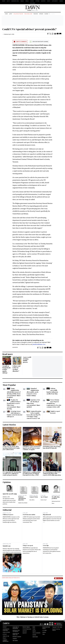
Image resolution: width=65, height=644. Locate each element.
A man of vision (34, 497)
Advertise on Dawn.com (16, 634)
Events (49, 1)
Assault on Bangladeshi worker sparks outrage (6, 369)
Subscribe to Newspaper (16, 628)
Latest (11, 14)
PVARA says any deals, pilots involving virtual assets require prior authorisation (11, 448)
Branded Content (17, 637)
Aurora (32, 1)
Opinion (41, 14)
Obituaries (32, 3)
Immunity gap (7, 546)
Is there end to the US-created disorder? (17, 369)
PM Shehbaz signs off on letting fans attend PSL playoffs (52, 447)
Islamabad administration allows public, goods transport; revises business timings (33, 392)
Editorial (7, 510)
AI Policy (5, 634)
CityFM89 (37, 1)
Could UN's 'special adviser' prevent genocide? (29, 29)
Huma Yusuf (44, 500)
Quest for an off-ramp (10, 494)
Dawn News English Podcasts (11, 578)
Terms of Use (6, 636)
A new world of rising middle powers (27, 360)
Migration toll (47, 515)
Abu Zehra (32, 500)
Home (6, 14)
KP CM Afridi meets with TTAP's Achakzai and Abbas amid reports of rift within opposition (52, 474)
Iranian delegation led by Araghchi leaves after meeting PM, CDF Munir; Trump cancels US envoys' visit (34, 415)
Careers (61, 1)
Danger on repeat (28, 545)
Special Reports (36, 633)
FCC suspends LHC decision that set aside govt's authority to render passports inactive (12, 474)
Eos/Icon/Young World (46, 628)
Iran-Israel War (28, 14)
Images (22, 1)
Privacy (5, 638)
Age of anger (44, 497)
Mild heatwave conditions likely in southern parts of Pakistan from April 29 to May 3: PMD (32, 474)
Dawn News (35, 637)
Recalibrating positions (56, 498)
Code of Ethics (6, 632)
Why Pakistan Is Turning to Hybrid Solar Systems (33, 617)
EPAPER (4, 1)
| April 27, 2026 (32, 10)
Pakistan (36, 14)
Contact (5, 627)
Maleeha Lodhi (6, 497)
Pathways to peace (8, 515)
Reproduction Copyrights (16, 631)
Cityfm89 (44, 630)
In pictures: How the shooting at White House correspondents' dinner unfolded (33, 403)
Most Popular (9, 385)
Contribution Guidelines (6, 630)
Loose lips (46, 545)
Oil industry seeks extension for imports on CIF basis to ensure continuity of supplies (32, 448)
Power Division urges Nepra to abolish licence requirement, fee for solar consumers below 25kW (54, 403)
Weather (25, 631)
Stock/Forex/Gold (27, 629)
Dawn (34, 627)
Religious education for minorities (22, 498)
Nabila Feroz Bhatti (23, 503)
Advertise (43, 1)
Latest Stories (9, 425)
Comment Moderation (6, 641)
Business (47, 14)
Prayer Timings (26, 627)
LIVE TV (8, 1)
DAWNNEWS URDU (15, 1)
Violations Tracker (18, 14)
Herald (27, 1)
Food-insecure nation (29, 515)
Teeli (44, 634)
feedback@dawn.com (39, 344)
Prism (34, 629)
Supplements (55, 1)
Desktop (25, 633)
